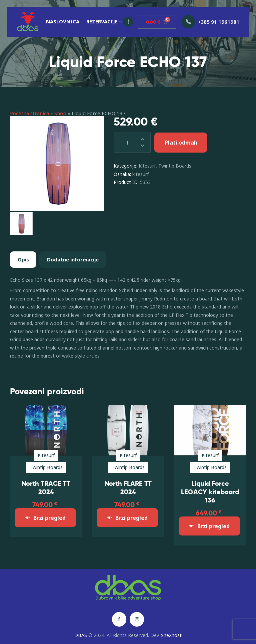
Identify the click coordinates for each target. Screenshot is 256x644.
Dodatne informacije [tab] (73, 259)
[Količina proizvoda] (132, 143)
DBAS (81, 635)
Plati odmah (181, 143)
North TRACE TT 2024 (46, 488)
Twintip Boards (175, 166)
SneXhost (171, 635)
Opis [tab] (23, 259)
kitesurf (140, 174)
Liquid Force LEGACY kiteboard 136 (210, 492)
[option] (57, 164)
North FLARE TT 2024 (128, 488)
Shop (60, 113)
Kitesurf (147, 166)
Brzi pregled (49, 518)
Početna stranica (29, 113)
